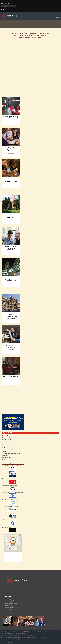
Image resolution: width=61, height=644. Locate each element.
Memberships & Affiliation (8, 450)
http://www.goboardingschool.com (11, 600)
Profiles (4, 448)
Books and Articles (6, 458)
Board (3, 460)
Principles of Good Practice (8, 440)
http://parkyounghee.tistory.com (11, 602)
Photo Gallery (5, 456)
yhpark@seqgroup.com (9, 607)
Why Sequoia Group (7, 444)
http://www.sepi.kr (8, 605)
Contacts (4, 452)
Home (2, 1)
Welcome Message (7, 436)
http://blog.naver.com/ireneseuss (11, 604)
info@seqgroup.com (13, 4)
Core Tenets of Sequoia (8, 438)
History (4, 442)
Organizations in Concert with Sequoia (11, 454)
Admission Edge (6, 446)
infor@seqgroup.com (9, 609)
